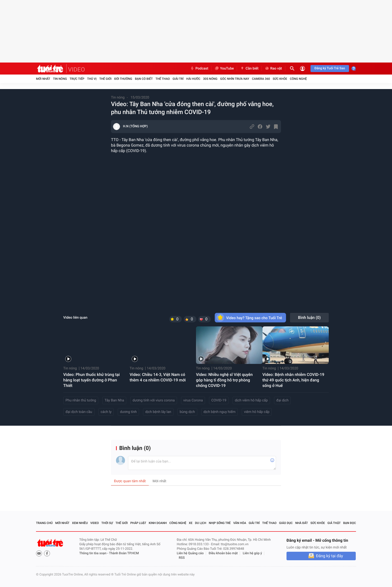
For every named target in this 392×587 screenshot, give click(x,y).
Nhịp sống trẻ (220, 523)
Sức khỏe (280, 79)
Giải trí (178, 79)
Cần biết (249, 69)
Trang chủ (44, 523)
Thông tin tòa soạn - (94, 553)
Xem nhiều (80, 523)
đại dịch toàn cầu (79, 412)
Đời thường (123, 79)
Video (94, 523)
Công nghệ (298, 79)
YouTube (224, 69)
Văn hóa (240, 523)
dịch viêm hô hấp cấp (251, 400)
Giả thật (334, 523)
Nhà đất (302, 523)
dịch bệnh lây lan (158, 412)
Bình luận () (309, 318)
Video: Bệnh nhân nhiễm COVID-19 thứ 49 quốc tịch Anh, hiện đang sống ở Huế (293, 380)
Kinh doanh (158, 523)
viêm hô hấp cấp (257, 412)
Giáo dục (286, 523)
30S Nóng (210, 79)
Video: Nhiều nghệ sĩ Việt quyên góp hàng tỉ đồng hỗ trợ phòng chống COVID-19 (224, 380)
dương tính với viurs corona (154, 400)
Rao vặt (273, 69)
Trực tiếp (77, 79)
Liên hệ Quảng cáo (190, 553)
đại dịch (282, 400)
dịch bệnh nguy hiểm (219, 412)
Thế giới (105, 79)
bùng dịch (187, 412)
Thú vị (92, 79)
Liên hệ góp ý (252, 553)
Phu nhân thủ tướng (81, 400)
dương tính (128, 412)
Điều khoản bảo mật (223, 553)
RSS (182, 558)
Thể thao (163, 79)
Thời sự (107, 523)
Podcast (199, 69)
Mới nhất (43, 79)
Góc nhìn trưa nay (235, 79)
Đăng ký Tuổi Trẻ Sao (330, 68)
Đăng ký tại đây (329, 556)
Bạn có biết (144, 79)
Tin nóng (60, 79)
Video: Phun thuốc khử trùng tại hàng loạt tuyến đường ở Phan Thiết (91, 380)
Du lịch (201, 523)
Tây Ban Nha (114, 400)
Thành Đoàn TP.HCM (124, 553)
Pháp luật (138, 523)
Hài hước (193, 79)
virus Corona (193, 400)
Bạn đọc (350, 523)
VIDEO (76, 70)
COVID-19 (219, 400)
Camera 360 (261, 79)
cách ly (106, 412)
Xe (190, 523)
